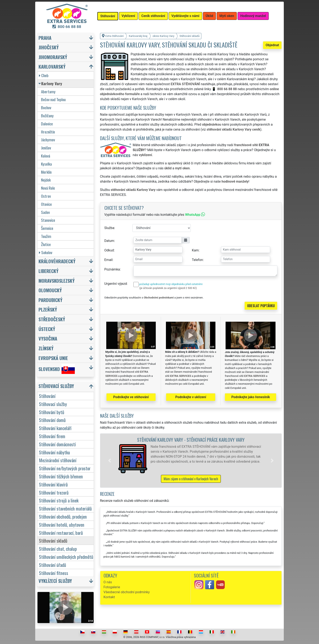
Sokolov (46, 252)
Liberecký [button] (48, 271)
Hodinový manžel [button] (253, 16)
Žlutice (46, 244)
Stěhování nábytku (54, 452)
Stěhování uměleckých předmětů (66, 557)
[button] (110, 461)
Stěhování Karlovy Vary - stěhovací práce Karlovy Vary (191, 440)
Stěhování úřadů (53, 565)
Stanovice (48, 220)
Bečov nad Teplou (53, 99)
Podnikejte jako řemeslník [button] (251, 397)
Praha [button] (45, 38)
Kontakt (109, 597)
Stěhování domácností (57, 444)
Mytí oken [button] (227, 16)
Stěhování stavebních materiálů (65, 508)
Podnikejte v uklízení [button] (191, 397)
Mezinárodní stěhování (58, 460)
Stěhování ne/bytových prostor (65, 468)
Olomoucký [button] (50, 290)
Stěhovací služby (53, 404)
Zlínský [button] (46, 348)
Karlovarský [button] (52, 66)
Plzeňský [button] (48, 309)
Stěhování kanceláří (55, 428)
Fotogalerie (112, 587)
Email (109, 260)
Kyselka (46, 164)
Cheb (44, 75)
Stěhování (47, 396)
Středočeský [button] (52, 319)
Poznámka (112, 269)
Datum (109, 241)
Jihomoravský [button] (53, 57)
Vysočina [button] (48, 338)
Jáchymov (48, 140)
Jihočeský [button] (49, 47)
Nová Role (48, 188)
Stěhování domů (52, 420)
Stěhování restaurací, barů (61, 533)
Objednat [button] (272, 45)
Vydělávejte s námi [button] (185, 16)
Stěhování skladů (53, 540)
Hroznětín (48, 132)
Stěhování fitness (54, 573)
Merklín (46, 172)
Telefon (197, 260)
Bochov (46, 107)
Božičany (47, 116)
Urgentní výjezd (116, 284)
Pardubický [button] (50, 300)
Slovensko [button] (57, 369)
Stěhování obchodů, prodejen (63, 516)
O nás (108, 582)
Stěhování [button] (108, 16)
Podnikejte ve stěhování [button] (131, 397)
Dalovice (47, 124)
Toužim (46, 236)
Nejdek (46, 180)
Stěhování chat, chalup (58, 549)
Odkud (109, 250)
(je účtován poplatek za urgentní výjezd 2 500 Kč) (168, 288)
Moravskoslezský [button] (57, 281)
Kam (195, 250)
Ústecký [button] (47, 329)
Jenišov (46, 148)
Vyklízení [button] (128, 16)
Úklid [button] (210, 16)
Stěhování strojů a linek (59, 500)
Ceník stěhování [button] (153, 16)
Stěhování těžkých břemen (61, 476)
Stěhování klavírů (53, 484)
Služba (109, 228)
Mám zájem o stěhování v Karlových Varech (191, 479)
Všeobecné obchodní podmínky (127, 592)
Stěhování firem (52, 436)
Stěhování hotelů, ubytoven (62, 525)
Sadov (45, 212)
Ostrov (46, 196)
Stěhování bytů (52, 412)
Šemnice (47, 228)
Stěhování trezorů (54, 492)
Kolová (46, 156)
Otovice (46, 204)
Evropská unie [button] (53, 358)
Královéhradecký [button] (57, 261)
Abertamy (48, 92)
